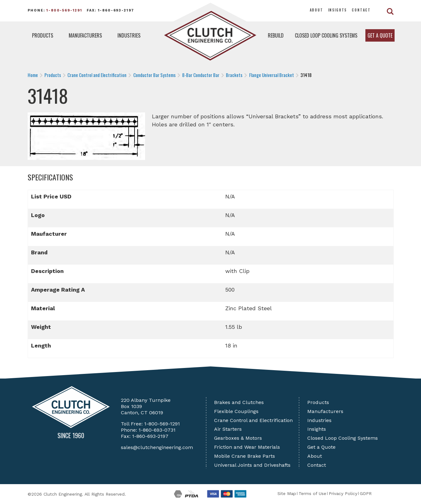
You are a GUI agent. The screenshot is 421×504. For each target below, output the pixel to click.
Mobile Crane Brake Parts (245, 456)
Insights (338, 10)
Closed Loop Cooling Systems (326, 35)
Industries (129, 35)
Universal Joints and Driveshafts (252, 465)
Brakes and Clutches (239, 402)
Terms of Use (312, 493)
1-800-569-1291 (64, 10)
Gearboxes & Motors (238, 438)
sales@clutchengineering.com (157, 447)
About (316, 10)
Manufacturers (85, 35)
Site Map (287, 493)
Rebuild (276, 35)
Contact (361, 10)
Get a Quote (380, 35)
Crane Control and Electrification (253, 420)
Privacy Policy (343, 493)
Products (43, 35)
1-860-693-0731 (157, 430)
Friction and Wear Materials (247, 447)
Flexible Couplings (236, 411)
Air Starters (228, 429)
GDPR (366, 493)
